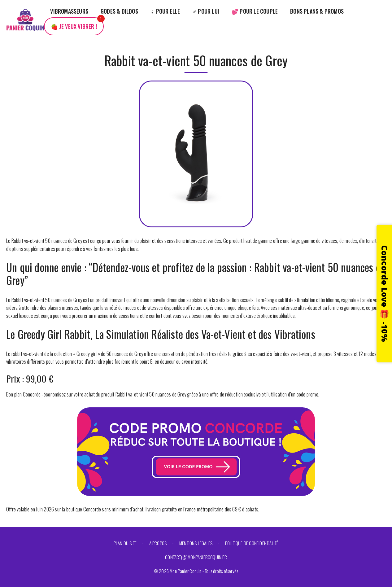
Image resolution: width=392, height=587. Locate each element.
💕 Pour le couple (255, 11)
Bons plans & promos (317, 11)
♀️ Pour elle (165, 11)
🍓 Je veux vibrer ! (74, 26)
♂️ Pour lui (206, 11)
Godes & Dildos (119, 11)
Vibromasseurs (69, 11)
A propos (158, 543)
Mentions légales (196, 543)
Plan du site (125, 543)
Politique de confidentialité (252, 543)
